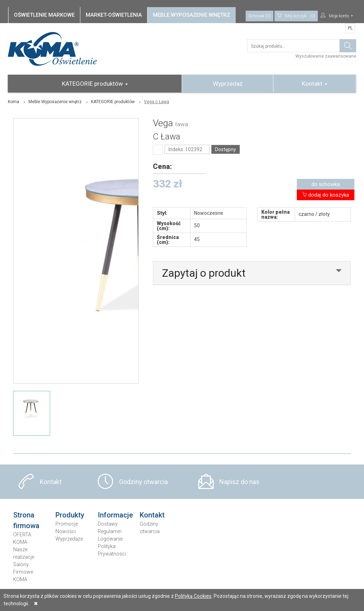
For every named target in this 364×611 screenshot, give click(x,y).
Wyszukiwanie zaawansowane (326, 56)
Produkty (70, 515)
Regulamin (110, 531)
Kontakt (315, 84)
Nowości (66, 531)
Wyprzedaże (69, 539)
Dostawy (108, 524)
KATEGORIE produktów (95, 84)
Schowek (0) (259, 16)
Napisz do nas (239, 482)
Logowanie (110, 539)
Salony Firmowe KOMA (23, 572)
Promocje (67, 524)
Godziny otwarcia (143, 482)
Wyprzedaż (228, 84)
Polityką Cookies (193, 596)
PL (350, 28)
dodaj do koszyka (326, 195)
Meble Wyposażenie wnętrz (55, 102)
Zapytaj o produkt (204, 273)
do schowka (326, 184)
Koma (14, 102)
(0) (296, 16)
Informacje (115, 515)
